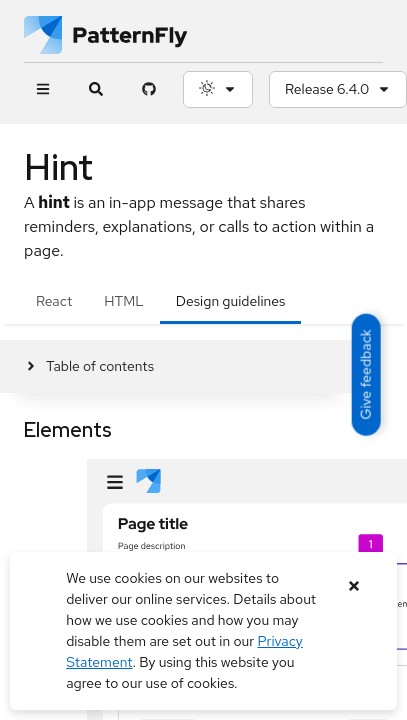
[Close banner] (354, 586)
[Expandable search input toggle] (95, 89)
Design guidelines (231, 301)
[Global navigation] (42, 89)
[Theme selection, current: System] (218, 89)
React (54, 301)
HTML (123, 301)
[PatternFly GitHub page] (148, 89)
